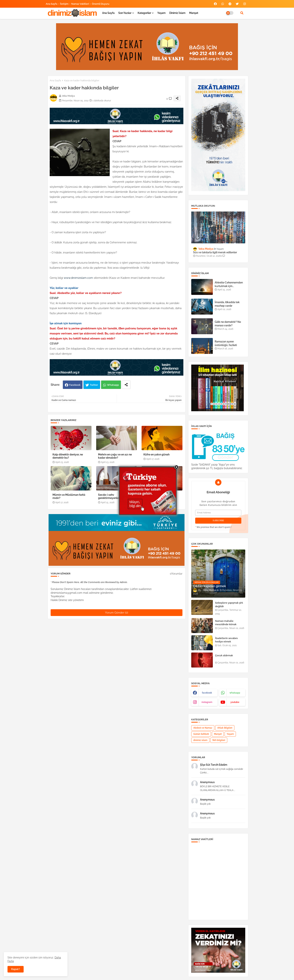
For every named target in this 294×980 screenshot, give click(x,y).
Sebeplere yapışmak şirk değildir (229, 604)
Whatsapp (113, 385)
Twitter (94, 385)
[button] (242, 13)
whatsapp (235, 693)
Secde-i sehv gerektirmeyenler (109, 496)
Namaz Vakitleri (80, 4)
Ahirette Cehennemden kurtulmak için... (229, 284)
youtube (235, 702)
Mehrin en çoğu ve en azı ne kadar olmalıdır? (115, 456)
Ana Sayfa (51, 4)
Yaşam (161, 13)
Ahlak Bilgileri (225, 728)
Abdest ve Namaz (203, 728)
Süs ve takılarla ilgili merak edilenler (215, 252)
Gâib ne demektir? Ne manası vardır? (228, 324)
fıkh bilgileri (219, 740)
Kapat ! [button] (16, 969)
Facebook (75, 385)
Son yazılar (125, 13)
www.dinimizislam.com (79, 278)
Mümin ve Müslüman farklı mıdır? (69, 496)
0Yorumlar (176, 574)
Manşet (194, 13)
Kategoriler (144, 13)
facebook (207, 693)
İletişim (64, 4)
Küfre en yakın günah (156, 454)
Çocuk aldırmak (224, 655)
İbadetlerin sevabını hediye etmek (226, 640)
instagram (207, 702)
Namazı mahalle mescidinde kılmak (226, 623)
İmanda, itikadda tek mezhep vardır (227, 304)
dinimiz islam (200, 740)
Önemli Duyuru (101, 4)
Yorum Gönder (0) (117, 613)
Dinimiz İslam (177, 13)
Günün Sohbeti (201, 734)
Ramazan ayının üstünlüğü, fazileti (226, 343)
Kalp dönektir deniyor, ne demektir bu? (68, 456)
